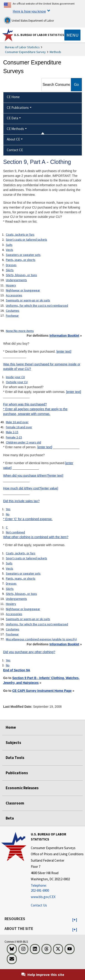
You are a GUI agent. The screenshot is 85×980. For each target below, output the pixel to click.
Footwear (12, 316)
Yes (8, 509)
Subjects (13, 743)
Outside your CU (17, 382)
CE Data (12, 118)
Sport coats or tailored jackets (27, 239)
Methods (55, 52)
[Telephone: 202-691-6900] (57, 888)
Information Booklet (64, 336)
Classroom (15, 803)
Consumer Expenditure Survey (25, 52)
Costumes (13, 311)
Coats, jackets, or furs (21, 553)
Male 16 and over (17, 422)
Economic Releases (22, 788)
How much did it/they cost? (22, 488)
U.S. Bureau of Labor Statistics (39, 35)
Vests (10, 250)
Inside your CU (15, 377)
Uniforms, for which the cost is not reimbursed (37, 305)
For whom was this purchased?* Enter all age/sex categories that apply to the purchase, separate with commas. (35, 409)
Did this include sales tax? (21, 501)
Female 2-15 (14, 437)
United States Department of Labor (29, 20)
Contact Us (39, 905)
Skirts (10, 270)
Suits (9, 245)
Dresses (11, 265)
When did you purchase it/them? (26, 476)
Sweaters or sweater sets (23, 255)
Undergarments (16, 280)
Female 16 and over (19, 427)
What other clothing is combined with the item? (36, 537)
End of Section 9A (17, 670)
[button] (75, 920)
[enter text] (64, 351)
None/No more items (20, 331)
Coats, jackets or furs (20, 234)
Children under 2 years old (23, 442)
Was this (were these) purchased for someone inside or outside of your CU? (42, 367)
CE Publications (18, 108)
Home (11, 727)
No (8, 514)
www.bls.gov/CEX (43, 897)
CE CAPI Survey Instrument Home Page (42, 691)
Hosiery (11, 285)
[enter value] (50, 488)
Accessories (14, 295)
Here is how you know (29, 11)
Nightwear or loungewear (23, 290)
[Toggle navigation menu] (72, 35)
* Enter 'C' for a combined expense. (28, 519)
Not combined (15, 532)
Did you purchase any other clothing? (29, 652)
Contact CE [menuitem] (15, 150)
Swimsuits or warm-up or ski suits (28, 300)
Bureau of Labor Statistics (22, 47)
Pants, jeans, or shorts (21, 260)
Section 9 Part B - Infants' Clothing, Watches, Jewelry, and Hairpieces (41, 680)
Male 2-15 (12, 432)
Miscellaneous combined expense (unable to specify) (41, 639)
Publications (17, 773)
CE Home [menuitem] (13, 97)
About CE (13, 139)
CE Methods (15, 129)
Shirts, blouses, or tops (21, 275)
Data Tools (15, 758)
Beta (10, 818)
